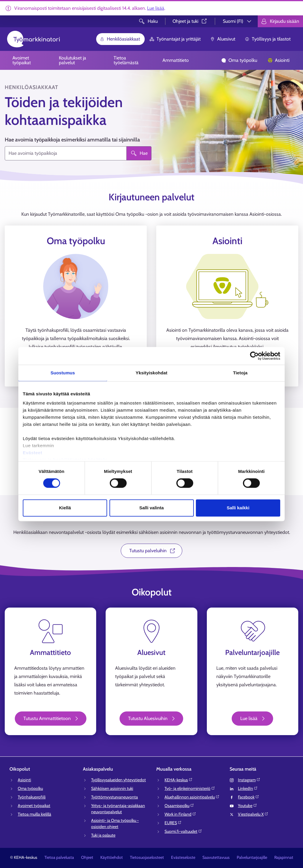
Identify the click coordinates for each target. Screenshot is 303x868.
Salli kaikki (238, 508)
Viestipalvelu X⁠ (253, 814)
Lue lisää (156, 8)
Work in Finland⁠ (180, 814)
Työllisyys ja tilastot (268, 39)
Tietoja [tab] (240, 373)
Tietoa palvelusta (59, 857)
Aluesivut (223, 39)
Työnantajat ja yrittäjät (175, 39)
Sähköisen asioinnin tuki (112, 788)
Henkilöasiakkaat (120, 39)
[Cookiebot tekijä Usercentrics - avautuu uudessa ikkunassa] (254, 356)
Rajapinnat (284, 857)
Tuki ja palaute (103, 835)
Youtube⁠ (248, 806)
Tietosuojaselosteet (147, 857)
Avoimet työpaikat (22, 60)
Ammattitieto (176, 60)
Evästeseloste (183, 857)
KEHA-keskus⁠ (179, 780)
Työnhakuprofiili (32, 797)
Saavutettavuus (216, 857)
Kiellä (65, 508)
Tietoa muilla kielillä (34, 814)
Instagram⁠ (249, 780)
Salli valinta (152, 508)
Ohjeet (87, 857)
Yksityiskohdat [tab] (151, 373)
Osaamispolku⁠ (179, 806)
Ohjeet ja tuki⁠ (190, 21)
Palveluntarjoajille (252, 857)
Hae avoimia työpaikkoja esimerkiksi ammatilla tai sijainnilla (72, 140)
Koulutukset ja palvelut (72, 60)
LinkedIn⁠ (248, 788)
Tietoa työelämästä (126, 60)
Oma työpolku (239, 60)
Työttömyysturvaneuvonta (115, 797)
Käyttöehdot (112, 857)
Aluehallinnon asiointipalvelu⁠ (192, 797)
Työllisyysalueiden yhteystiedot (119, 780)
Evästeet (33, 453)
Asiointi (279, 60)
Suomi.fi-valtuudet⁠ (183, 831)
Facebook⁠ (249, 797)
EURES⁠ (173, 823)
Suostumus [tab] (63, 373)
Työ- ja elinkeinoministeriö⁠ (190, 788)
